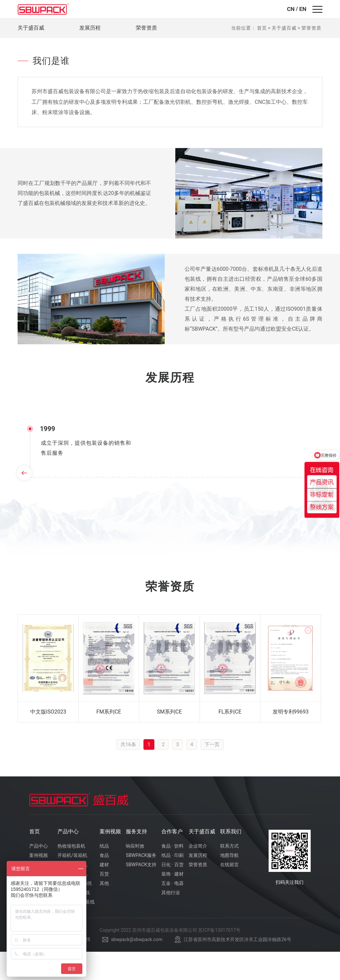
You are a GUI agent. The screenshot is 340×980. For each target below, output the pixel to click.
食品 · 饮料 (172, 874)
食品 (104, 884)
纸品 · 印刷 (172, 884)
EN (303, 9)
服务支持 (136, 860)
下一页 (213, 772)
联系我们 (231, 860)
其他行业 (171, 921)
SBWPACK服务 (141, 884)
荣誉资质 (146, 28)
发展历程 (90, 28)
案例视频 (110, 860)
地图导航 (229, 884)
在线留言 (229, 893)
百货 (104, 902)
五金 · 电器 (172, 911)
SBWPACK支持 (141, 893)
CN (291, 9)
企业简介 (198, 874)
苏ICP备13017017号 (219, 959)
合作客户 (172, 860)
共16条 (127, 772)
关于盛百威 (31, 28)
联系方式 (229, 874)
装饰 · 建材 (172, 902)
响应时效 (135, 874)
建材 (104, 893)
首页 (262, 28)
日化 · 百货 (172, 893)
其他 (104, 911)
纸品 (104, 874)
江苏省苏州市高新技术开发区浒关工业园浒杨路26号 (237, 968)
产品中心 (68, 860)
